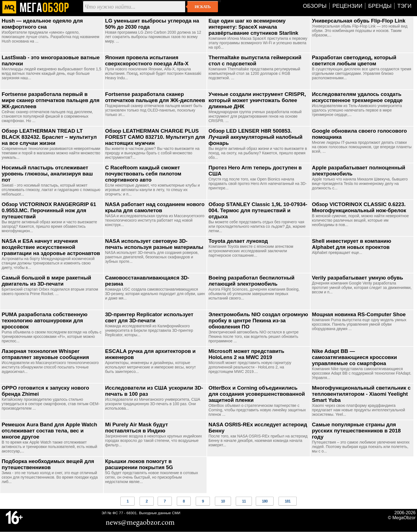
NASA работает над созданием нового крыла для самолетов (155, 207)
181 (287, 501)
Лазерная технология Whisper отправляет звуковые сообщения (45, 354)
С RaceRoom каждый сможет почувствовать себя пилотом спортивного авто (143, 174)
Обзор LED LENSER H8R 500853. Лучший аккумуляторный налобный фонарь (255, 137)
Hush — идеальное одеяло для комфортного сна (42, 24)
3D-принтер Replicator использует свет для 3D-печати (149, 317)
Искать (203, 7)
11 (244, 501)
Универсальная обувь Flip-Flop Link (359, 21)
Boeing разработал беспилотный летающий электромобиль (251, 281)
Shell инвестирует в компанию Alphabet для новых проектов (352, 244)
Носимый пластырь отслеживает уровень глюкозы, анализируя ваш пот (47, 174)
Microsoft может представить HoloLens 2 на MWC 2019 (246, 354)
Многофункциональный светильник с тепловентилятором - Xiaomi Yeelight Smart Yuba (361, 394)
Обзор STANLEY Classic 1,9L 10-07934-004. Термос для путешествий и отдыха (258, 210)
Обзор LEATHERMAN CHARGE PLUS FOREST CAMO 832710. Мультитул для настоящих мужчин (155, 137)
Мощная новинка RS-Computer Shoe (359, 314)
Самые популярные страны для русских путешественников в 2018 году (356, 431)
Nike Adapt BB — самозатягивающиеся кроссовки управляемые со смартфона (354, 357)
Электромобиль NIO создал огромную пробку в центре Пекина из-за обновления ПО (258, 321)
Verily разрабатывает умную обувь (358, 278)
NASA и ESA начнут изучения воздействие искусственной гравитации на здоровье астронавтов (51, 247)
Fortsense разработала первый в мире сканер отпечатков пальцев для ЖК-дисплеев (51, 100)
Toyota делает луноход (238, 241)
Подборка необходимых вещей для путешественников (48, 464)
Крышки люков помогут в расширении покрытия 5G (139, 464)
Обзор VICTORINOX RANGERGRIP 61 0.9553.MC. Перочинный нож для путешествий (49, 210)
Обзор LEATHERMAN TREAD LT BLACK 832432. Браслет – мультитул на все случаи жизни (49, 137)
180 (265, 501)
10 (223, 501)
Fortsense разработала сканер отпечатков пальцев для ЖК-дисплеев (155, 97)
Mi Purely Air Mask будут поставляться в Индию (136, 428)
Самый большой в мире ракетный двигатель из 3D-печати (46, 281)
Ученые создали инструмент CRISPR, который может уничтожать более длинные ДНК (257, 100)
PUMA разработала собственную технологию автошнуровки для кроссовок (45, 321)
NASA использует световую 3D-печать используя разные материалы (154, 244)
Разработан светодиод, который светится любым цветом (354, 60)
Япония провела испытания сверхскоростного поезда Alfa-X (147, 60)
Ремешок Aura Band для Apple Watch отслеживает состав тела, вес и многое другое (49, 431)
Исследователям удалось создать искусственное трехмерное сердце (357, 97)
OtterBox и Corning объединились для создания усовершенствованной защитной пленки (257, 394)
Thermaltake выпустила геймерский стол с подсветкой (255, 60)
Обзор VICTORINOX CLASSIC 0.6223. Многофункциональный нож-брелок (359, 207)
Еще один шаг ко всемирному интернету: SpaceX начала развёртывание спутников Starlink (253, 27)
